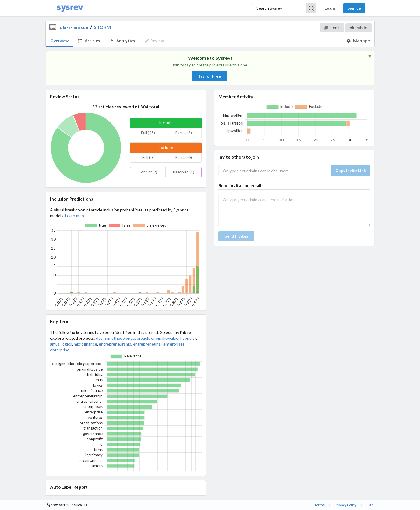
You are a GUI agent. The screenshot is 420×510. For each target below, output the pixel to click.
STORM (102, 27)
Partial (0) (184, 157)
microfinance (85, 344)
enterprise (60, 350)
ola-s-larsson (74, 27)
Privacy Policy (346, 505)
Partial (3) (184, 133)
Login (330, 8)
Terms (320, 505)
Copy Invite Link (351, 170)
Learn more (75, 216)
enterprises (174, 344)
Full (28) (148, 133)
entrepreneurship (115, 344)
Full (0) (148, 157)
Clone (332, 28)
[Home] (70, 8)
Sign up (354, 8)
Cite (370, 505)
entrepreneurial (147, 344)
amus (55, 344)
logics (67, 344)
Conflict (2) (148, 172)
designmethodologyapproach (123, 338)
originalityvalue (165, 338)
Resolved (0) (184, 172)
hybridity (188, 338)
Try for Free (209, 76)
